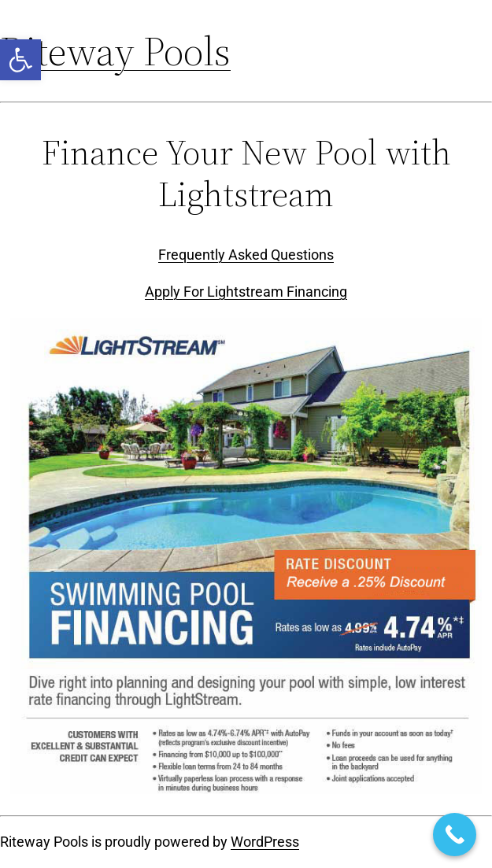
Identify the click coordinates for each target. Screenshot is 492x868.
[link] (20, 60)
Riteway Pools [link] (115, 51)
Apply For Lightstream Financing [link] (246, 292)
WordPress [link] (265, 842)
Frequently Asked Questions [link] (246, 255)
